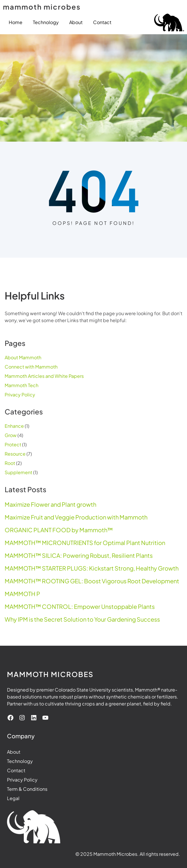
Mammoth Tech (22, 385)
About (14, 752)
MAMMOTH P (22, 594)
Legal (13, 798)
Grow (11, 435)
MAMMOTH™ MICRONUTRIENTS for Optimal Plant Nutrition (85, 543)
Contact (16, 770)
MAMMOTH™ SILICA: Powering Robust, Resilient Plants (79, 555)
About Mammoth (23, 357)
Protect (13, 444)
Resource (15, 454)
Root (10, 463)
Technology (20, 761)
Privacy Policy (20, 395)
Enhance (14, 426)
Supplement (18, 472)
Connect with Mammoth (31, 367)
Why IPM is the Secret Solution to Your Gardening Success (82, 619)
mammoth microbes (42, 7)
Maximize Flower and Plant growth (50, 504)
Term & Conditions (27, 789)
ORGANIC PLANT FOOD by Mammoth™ (59, 530)
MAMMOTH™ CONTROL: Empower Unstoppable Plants (80, 607)
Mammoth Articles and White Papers (44, 376)
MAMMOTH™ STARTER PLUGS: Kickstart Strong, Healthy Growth (92, 568)
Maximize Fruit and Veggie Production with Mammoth (76, 517)
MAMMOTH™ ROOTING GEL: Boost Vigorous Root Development (92, 581)
